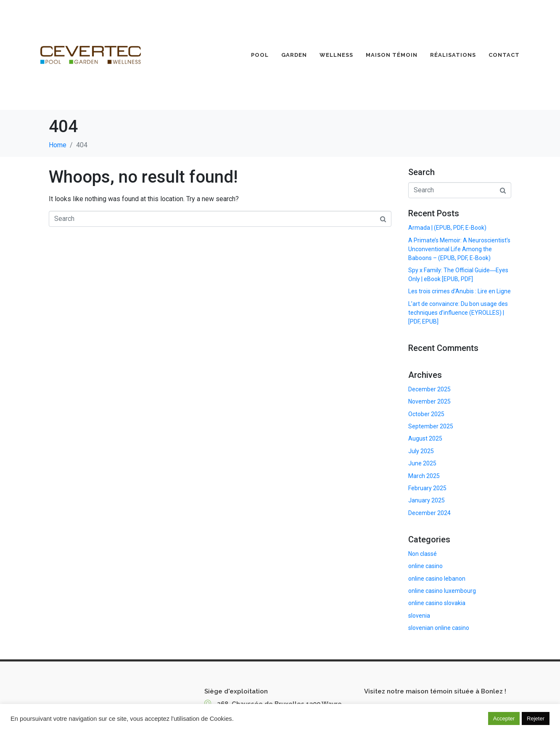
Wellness (336, 55)
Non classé (423, 554)
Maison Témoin (392, 55)
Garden (294, 55)
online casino (425, 566)
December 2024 (429, 513)
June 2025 (422, 463)
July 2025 (421, 451)
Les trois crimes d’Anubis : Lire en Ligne (460, 291)
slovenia (419, 616)
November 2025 (429, 401)
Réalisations (453, 55)
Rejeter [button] (536, 718)
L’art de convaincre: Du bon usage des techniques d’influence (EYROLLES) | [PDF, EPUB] (458, 313)
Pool (260, 55)
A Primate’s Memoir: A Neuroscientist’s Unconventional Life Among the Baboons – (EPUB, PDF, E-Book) (459, 249)
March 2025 (424, 476)
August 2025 (425, 438)
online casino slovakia (437, 603)
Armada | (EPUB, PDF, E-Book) (447, 228)
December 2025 (429, 389)
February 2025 (427, 488)
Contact (504, 55)
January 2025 (427, 500)
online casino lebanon (437, 579)
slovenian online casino (439, 628)
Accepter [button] (504, 718)
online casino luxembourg (442, 591)
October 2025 (426, 414)
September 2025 (431, 426)
